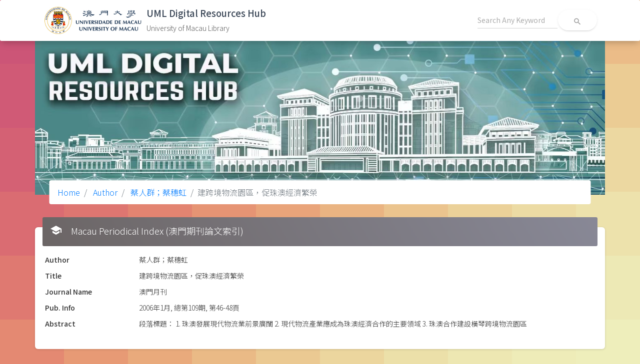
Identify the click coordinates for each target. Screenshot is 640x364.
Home (69, 192)
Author (104, 192)
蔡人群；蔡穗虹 (157, 192)
